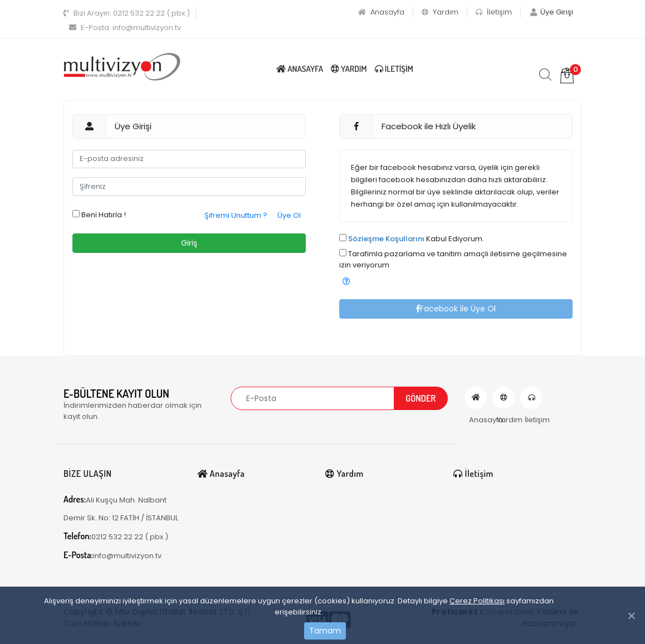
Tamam (325, 631)
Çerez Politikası (477, 601)
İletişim (494, 12)
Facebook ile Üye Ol (456, 309)
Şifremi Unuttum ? (236, 215)
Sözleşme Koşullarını (386, 239)
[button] (346, 282)
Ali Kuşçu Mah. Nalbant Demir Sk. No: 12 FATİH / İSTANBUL (121, 508)
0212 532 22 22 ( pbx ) (127, 13)
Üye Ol (289, 215)
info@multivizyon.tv (125, 28)
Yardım (440, 12)
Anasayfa (381, 12)
